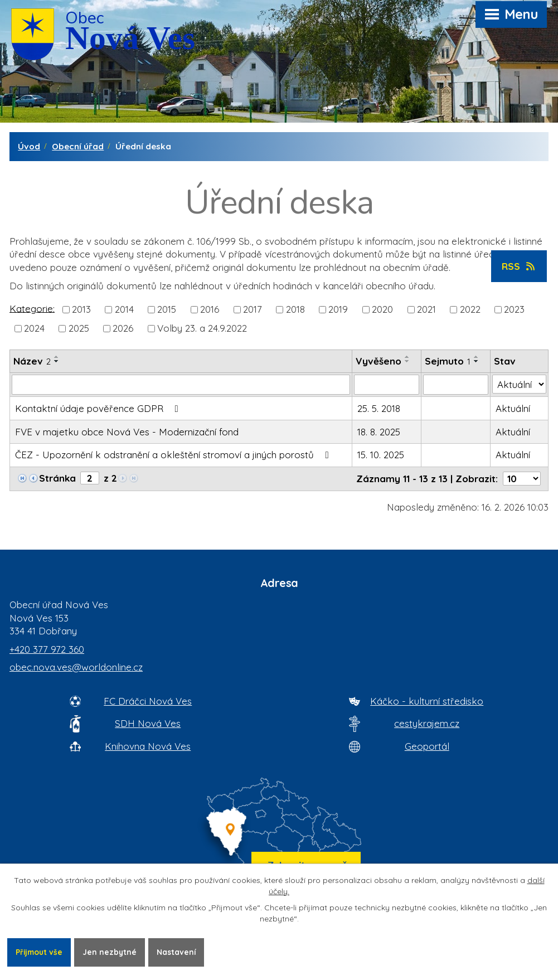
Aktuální (513, 408)
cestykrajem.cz (427, 723)
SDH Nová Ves (148, 723)
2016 (210, 309)
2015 (167, 309)
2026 (123, 328)
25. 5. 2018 (379, 408)
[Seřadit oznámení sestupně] (57, 361)
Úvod (29, 146)
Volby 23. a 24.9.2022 (202, 328)
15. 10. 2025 (381, 455)
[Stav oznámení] (519, 384)
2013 (81, 309)
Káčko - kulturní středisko (427, 701)
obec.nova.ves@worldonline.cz (76, 667)
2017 (253, 309)
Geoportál (427, 746)
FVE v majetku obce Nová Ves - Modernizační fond (127, 432)
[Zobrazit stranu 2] (90, 478)
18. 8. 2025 (379, 432)
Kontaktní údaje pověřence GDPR (99, 408)
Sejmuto (448, 361)
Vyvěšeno (379, 361)
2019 (338, 309)
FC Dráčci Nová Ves (148, 701)
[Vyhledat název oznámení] (181, 385)
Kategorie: (32, 308)
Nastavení (180, 952)
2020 (382, 309)
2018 (295, 309)
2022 (470, 309)
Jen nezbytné (113, 952)
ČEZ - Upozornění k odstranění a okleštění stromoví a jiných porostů (174, 455)
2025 (79, 328)
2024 (34, 328)
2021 (426, 309)
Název (32, 361)
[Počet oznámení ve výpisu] (522, 479)
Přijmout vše (40, 952)
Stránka (57, 478)
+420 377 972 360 (47, 649)
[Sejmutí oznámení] (456, 385)
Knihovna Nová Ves (148, 746)
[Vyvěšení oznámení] (387, 385)
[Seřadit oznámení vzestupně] (57, 357)
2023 (514, 309)
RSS (519, 266)
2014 (124, 309)
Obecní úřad (78, 146)
